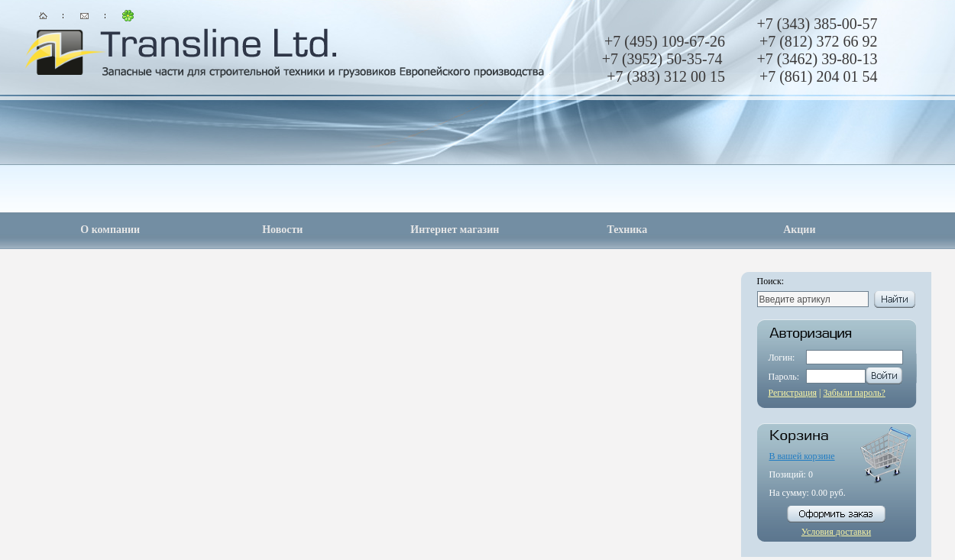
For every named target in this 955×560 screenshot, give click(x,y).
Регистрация (793, 393)
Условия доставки (836, 532)
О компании (110, 230)
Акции (799, 230)
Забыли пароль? (855, 393)
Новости (282, 230)
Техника (627, 230)
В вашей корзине (802, 456)
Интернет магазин (455, 230)
